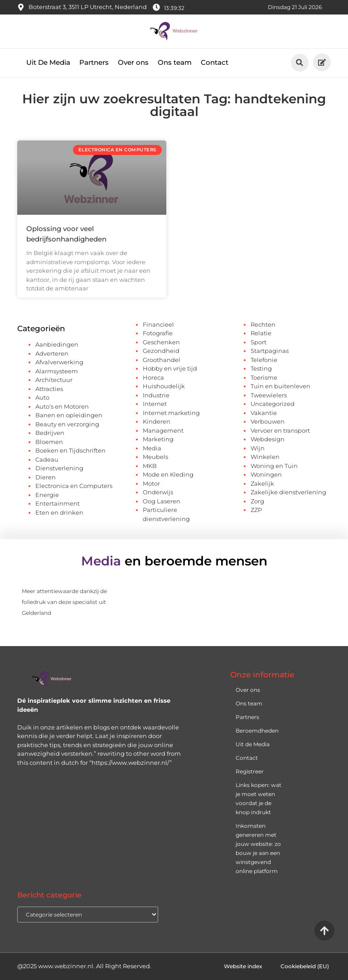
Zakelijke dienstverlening (288, 492)
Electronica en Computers (74, 486)
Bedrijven (50, 433)
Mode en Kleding (168, 474)
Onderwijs (158, 492)
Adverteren (52, 353)
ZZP (256, 510)
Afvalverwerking (59, 362)
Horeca (153, 377)
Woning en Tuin (274, 466)
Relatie (261, 333)
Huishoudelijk (164, 386)
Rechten (263, 324)
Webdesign (268, 439)
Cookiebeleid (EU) (305, 966)
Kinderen (157, 421)
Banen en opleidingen (69, 415)
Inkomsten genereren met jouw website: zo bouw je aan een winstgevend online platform (258, 848)
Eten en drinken (59, 512)
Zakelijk (262, 483)
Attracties (49, 389)
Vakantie (264, 413)
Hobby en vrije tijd (170, 368)
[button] (300, 63)
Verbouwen (268, 421)
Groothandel (162, 360)
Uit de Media (253, 744)
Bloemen (49, 442)
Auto (42, 397)
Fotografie (158, 333)
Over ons (133, 62)
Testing (261, 368)
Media (152, 448)
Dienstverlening (59, 468)
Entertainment (58, 503)
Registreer (250, 771)
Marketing (158, 439)
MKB (150, 466)
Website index (243, 966)
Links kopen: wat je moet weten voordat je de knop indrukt (259, 799)
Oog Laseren (162, 501)
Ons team (175, 62)
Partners (94, 62)
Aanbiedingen (57, 344)
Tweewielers (269, 395)
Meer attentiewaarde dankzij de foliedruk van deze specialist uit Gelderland (64, 602)
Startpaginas (270, 351)
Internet (155, 404)
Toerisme (264, 377)
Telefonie (264, 360)
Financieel (158, 324)
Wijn (258, 448)
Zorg (257, 501)
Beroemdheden (257, 731)
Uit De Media (48, 62)
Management (163, 430)
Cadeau (47, 459)
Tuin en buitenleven (280, 386)
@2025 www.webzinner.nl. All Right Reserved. (84, 966)
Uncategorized (273, 404)
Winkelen (265, 457)
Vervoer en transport (280, 430)
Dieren (46, 477)
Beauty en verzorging (67, 424)
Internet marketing (171, 413)
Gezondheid (161, 351)
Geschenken (161, 342)
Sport (259, 342)
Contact (215, 62)
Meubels (155, 457)
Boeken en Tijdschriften (70, 450)
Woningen (266, 474)
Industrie (156, 395)
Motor (151, 483)
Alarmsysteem (57, 371)
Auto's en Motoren (62, 406)
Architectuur (54, 380)
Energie (47, 495)
